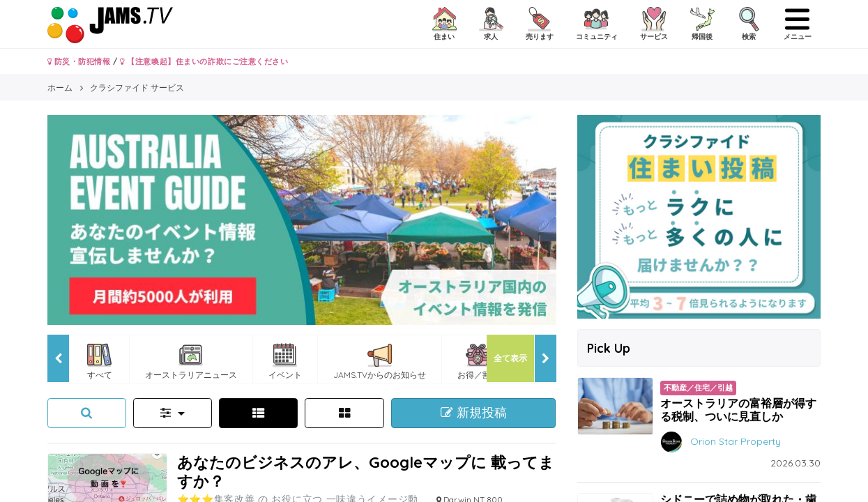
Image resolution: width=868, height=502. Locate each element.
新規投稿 (474, 413)
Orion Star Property (736, 441)
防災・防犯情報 (79, 61)
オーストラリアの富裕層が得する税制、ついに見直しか (738, 410)
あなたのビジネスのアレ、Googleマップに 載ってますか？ (366, 471)
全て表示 (510, 358)
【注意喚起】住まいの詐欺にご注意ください (204, 61)
